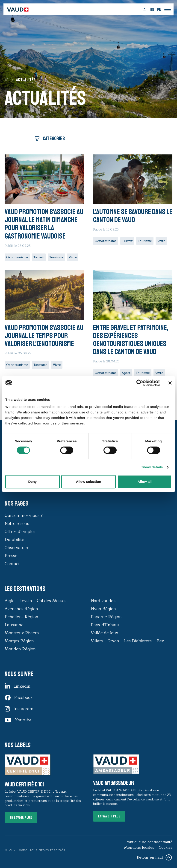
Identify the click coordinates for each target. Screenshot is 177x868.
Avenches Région (21, 609)
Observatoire (17, 548)
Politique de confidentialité (149, 842)
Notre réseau (17, 524)
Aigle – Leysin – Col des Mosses (35, 601)
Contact (12, 564)
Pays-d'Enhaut (105, 625)
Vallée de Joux (105, 633)
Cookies (166, 848)
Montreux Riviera (22, 633)
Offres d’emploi (20, 532)
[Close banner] (170, 383)
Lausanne (14, 625)
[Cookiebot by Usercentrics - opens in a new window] (140, 383)
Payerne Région (106, 617)
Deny (32, 482)
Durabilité (14, 540)
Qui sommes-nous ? (24, 515)
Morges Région (19, 641)
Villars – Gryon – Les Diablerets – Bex (129, 641)
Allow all (145, 482)
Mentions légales (139, 848)
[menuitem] (159, 10)
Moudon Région (20, 649)
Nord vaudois (104, 601)
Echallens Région (21, 617)
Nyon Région (103, 609)
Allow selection (88, 482)
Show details (152, 467)
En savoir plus (21, 818)
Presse (11, 556)
